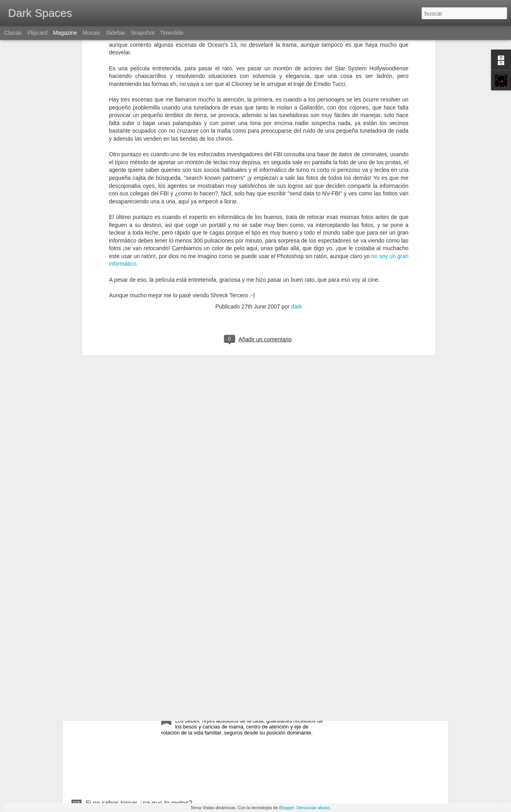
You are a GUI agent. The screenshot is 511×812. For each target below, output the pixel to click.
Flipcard (38, 33)
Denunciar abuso (313, 808)
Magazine (65, 33)
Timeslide (172, 33)
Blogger (286, 808)
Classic (13, 33)
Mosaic (91, 33)
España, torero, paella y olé (124, 651)
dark (296, 194)
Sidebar (116, 33)
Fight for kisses (197, 712)
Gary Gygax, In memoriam (213, 560)
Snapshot (143, 33)
